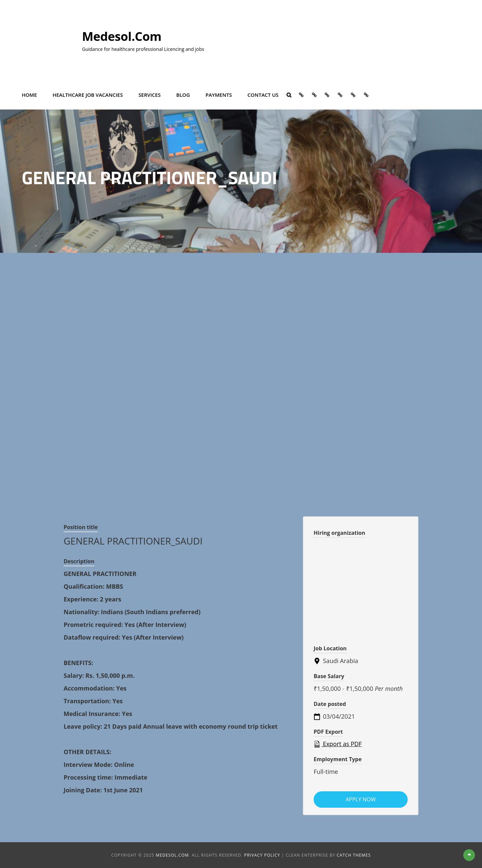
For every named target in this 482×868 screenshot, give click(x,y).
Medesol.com (122, 36)
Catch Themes (354, 855)
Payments (219, 94)
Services (150, 94)
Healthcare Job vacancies (88, 94)
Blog (183, 94)
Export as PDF (338, 744)
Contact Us (263, 94)
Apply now (360, 799)
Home (29, 94)
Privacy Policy (262, 855)
